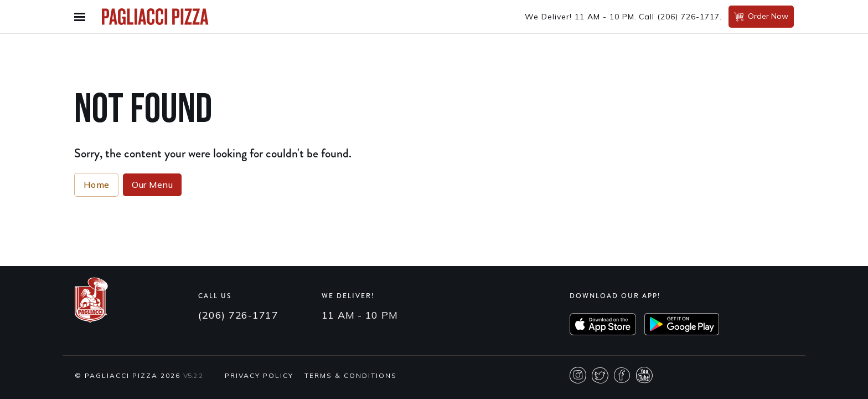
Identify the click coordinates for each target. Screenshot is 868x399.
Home (96, 185)
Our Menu (152, 185)
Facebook (622, 375)
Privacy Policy (259, 375)
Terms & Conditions (351, 375)
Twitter (600, 375)
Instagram (578, 375)
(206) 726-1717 (688, 17)
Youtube (644, 375)
